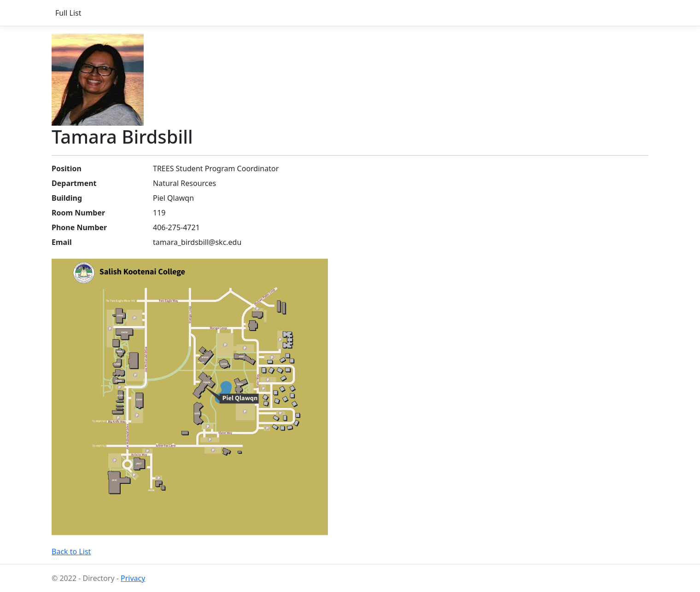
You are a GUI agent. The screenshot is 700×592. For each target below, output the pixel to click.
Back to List (71, 551)
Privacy (133, 578)
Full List (68, 13)
